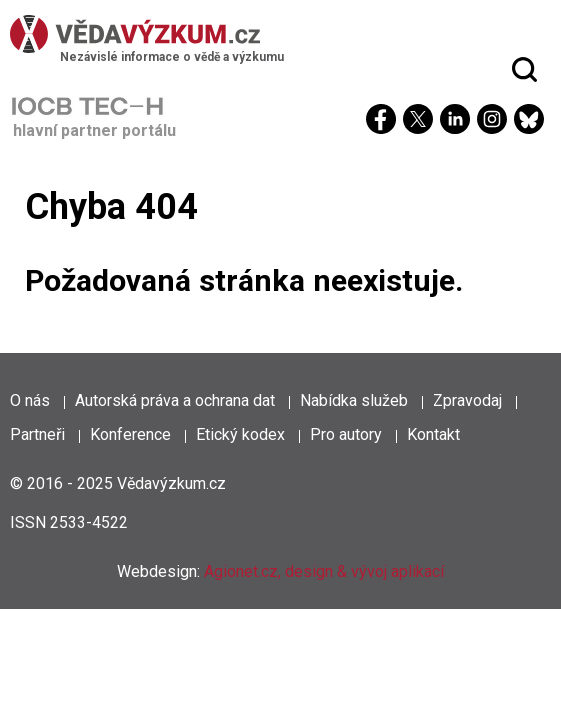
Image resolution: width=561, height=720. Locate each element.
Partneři (37, 434)
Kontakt (433, 434)
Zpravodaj (467, 400)
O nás (30, 400)
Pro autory (346, 434)
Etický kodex (240, 434)
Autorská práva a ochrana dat (175, 400)
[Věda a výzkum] (275, 34)
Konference (130, 434)
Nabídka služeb (354, 400)
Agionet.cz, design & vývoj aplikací (324, 571)
